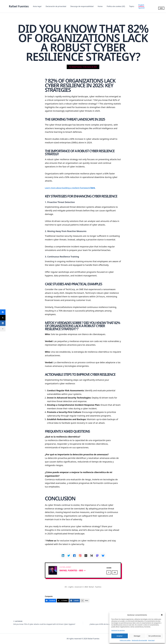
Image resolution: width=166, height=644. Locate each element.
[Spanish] (137, 8)
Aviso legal (151, 640)
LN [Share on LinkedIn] (115, 572)
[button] (162, 615)
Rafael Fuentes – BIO (71, 570)
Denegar (137, 636)
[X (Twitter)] (63, 601)
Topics (127, 6)
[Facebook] (51, 601)
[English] (136, 5)
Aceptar (120, 636)
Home (97, 6)
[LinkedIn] (75, 601)
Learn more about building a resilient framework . (72, 188)
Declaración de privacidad (139, 640)
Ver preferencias (155, 636)
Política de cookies (125, 640)
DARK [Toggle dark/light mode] (161, 8)
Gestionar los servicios (118, 630)
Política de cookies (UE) (112, 6)
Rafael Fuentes (19, 6)
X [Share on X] (109, 572)
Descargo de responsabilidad (80, 6)
